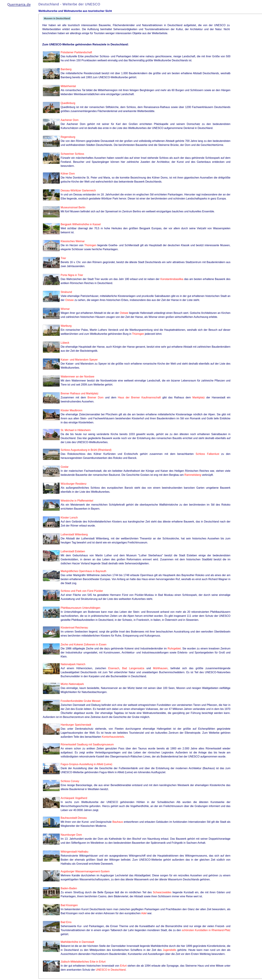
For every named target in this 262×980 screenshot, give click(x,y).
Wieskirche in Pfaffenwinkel (77, 501)
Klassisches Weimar (73, 241)
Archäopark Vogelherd (74, 798)
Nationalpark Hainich (73, 664)
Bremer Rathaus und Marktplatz (80, 393)
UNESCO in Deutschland (111, 970)
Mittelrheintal (68, 86)
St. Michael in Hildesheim (76, 430)
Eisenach (114, 668)
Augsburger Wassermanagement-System (85, 871)
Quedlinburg (68, 103)
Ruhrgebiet (174, 649)
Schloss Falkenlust (207, 454)
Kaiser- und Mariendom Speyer (79, 360)
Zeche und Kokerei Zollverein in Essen (84, 644)
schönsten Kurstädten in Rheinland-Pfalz (206, 930)
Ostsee (70, 300)
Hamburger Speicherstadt (76, 725)
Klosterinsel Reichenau (74, 628)
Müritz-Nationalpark (72, 684)
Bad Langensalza (133, 668)
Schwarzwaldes (162, 892)
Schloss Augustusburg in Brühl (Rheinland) (86, 450)
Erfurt (123, 966)
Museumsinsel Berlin (73, 207)
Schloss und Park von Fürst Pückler (82, 591)
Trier (63, 258)
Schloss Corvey (70, 781)
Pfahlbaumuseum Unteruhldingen (80, 608)
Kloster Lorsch (69, 518)
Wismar (65, 309)
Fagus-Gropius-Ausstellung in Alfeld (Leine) (86, 764)
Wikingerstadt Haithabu (74, 852)
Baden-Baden (69, 888)
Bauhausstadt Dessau (74, 818)
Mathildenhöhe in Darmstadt (77, 942)
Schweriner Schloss (72, 154)
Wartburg (66, 326)
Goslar (65, 467)
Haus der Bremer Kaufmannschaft (139, 397)
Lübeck (65, 343)
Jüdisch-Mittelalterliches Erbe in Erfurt (83, 962)
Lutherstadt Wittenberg (74, 534)
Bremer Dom (96, 397)
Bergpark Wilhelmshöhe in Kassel (81, 224)
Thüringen (90, 245)
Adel (144, 913)
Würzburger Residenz (74, 484)
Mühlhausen (160, 668)
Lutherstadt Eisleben (73, 551)
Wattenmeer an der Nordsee (77, 377)
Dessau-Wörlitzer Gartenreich (78, 190)
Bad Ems (66, 922)
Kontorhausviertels (113, 737)
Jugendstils (169, 950)
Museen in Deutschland (57, 18)
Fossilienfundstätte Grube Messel (80, 701)
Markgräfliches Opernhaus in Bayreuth (83, 571)
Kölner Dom (68, 174)
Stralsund (66, 292)
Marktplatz (199, 397)
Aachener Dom (70, 120)
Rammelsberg (193, 475)
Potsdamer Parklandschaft (76, 52)
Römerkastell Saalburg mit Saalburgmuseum (87, 744)
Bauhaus (118, 822)
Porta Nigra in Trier (72, 275)
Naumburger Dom (71, 835)
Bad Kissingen (69, 905)
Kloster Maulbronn (72, 410)
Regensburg (68, 137)
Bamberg (66, 69)
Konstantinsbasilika (172, 279)
